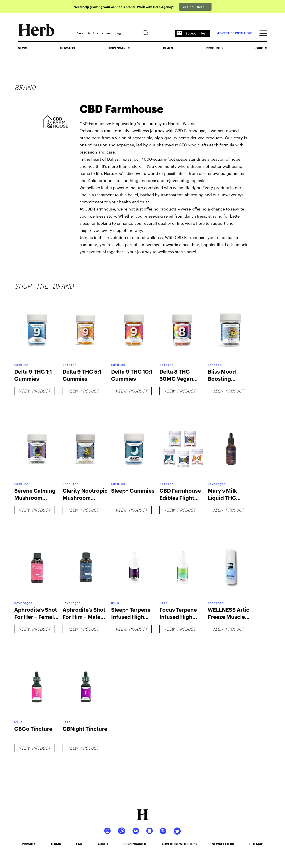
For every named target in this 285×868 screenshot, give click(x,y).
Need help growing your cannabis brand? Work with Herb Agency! (124, 7)
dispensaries (135, 844)
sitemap (256, 844)
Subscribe (191, 33)
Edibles (21, 365)
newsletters (223, 844)
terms (56, 844)
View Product (35, 391)
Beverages (217, 484)
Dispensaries (119, 48)
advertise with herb (235, 33)
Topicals (216, 603)
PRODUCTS (214, 48)
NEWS (22, 48)
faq (79, 844)
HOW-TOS (67, 48)
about (103, 844)
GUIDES (261, 48)
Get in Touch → (195, 7)
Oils (115, 603)
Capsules (71, 484)
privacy (28, 844)
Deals (168, 48)
